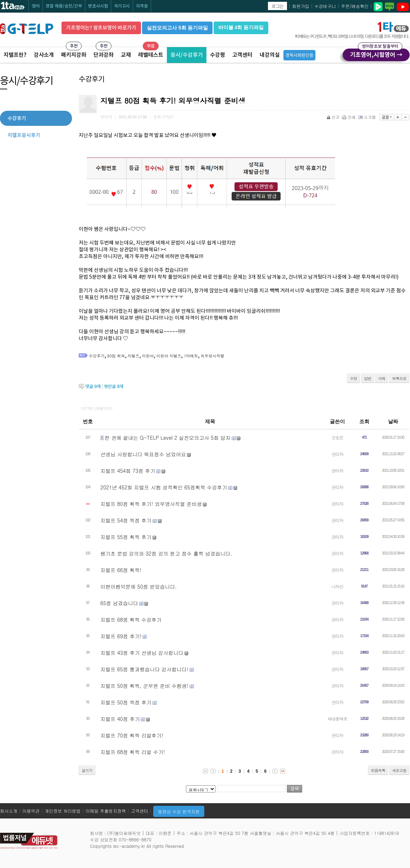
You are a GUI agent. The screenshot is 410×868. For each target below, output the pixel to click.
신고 (334, 117)
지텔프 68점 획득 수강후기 (131, 620)
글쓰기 (87, 770)
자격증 (142, 6)
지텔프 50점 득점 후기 (126, 702)
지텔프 (134, 356)
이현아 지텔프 (169, 356)
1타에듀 (191, 356)
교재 (126, 55)
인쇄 (349, 117)
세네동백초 (338, 719)
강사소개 (44, 55)
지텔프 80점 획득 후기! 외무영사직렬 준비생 (151, 504)
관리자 (338, 454)
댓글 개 (93, 386)
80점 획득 (116, 356)
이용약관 (31, 811)
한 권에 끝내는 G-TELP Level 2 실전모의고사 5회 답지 (168, 438)
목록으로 (399, 378)
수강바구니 (325, 6)
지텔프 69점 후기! (121, 636)
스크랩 (368, 117)
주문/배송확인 (355, 6)
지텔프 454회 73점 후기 (128, 471)
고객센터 (242, 55)
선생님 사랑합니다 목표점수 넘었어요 (143, 454)
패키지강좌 (74, 55)
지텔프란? (15, 55)
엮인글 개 (114, 386)
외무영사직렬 (213, 356)
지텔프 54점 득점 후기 (126, 520)
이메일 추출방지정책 (106, 811)
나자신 (338, 586)
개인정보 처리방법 (63, 811)
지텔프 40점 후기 (120, 719)
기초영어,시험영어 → (376, 54)
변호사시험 (98, 6)
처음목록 (378, 770)
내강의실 (270, 55)
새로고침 (399, 770)
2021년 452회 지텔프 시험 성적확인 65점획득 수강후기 (164, 487)
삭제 (382, 378)
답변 (368, 378)
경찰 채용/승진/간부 (64, 6)
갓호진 (338, 437)
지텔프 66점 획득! (121, 570)
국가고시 (122, 6)
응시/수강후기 (187, 55)
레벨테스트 (151, 55)
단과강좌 (104, 55)
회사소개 (9, 811)
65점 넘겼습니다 (119, 603)
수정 (354, 378)
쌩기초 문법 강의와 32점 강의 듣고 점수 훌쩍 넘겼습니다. (166, 553)
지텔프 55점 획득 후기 (126, 537)
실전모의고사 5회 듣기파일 (177, 28)
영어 (36, 6)
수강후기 (97, 356)
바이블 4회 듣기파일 (241, 28)
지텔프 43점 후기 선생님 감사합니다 (142, 653)
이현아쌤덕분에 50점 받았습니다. (138, 586)
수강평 (218, 55)
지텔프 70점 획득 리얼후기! (132, 735)
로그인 (277, 6)
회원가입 (301, 6)
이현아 (148, 356)
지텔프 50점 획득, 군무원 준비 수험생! (144, 686)
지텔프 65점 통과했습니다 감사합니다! (144, 669)
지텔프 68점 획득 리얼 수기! (133, 752)
